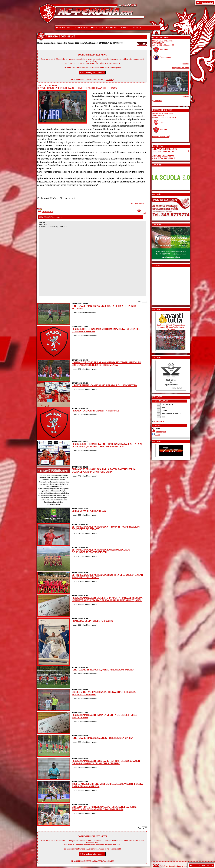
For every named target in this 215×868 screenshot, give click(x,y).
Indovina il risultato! (161, 137)
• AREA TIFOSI (82, 27)
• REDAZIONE (97, 27)
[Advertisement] (161, 285)
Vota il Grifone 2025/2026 (163, 158)
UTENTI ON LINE (207, 865)
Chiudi (142, 213)
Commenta (45, 211)
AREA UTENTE (208, 3)
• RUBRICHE (111, 27)
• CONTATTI (136, 27)
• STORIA (124, 27)
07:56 (157, 435)
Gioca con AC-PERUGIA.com (163, 151)
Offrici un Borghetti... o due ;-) (92, 73)
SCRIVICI (110, 80)
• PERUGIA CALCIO (64, 27)
